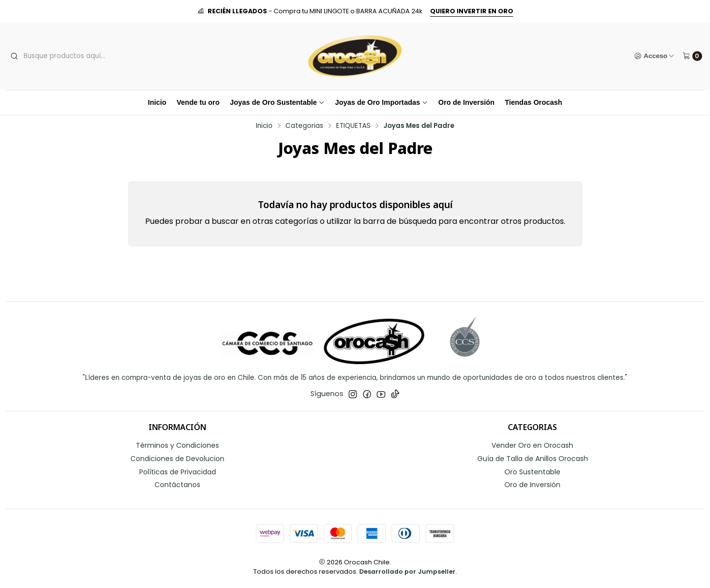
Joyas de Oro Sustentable (277, 102)
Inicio (157, 102)
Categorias (304, 126)
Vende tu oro (198, 102)
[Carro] (692, 56)
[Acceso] (655, 56)
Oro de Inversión (466, 102)
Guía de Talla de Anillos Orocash (533, 459)
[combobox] (83, 56)
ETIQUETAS (353, 126)
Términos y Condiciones (177, 445)
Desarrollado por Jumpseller (407, 572)
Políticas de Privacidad (178, 472)
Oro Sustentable (532, 472)
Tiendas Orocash (534, 102)
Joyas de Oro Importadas (382, 102)
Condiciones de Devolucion (177, 459)
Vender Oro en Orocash (532, 445)
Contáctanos (177, 485)
